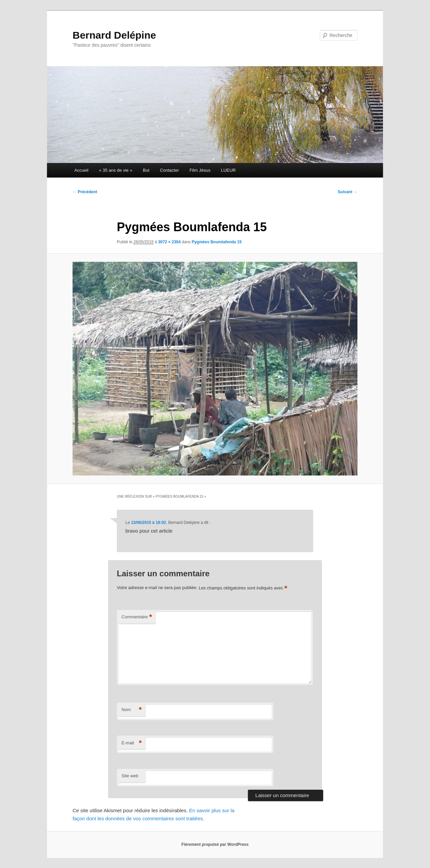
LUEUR (228, 170)
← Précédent (85, 192)
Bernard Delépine (114, 35)
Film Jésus (200, 170)
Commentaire (137, 617)
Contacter (169, 170)
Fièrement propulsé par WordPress (215, 844)
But (146, 170)
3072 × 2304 (169, 242)
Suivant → (348, 192)
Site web (130, 776)
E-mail (132, 743)
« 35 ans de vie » (116, 170)
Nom (132, 710)
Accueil (81, 170)
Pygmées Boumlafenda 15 (217, 242)
